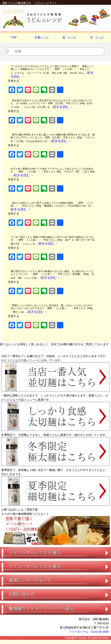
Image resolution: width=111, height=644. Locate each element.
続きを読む (63, 107)
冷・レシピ (97, 37)
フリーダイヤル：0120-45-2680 (89, 632)
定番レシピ (42, 37)
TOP (14, 37)
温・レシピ (69, 37)
